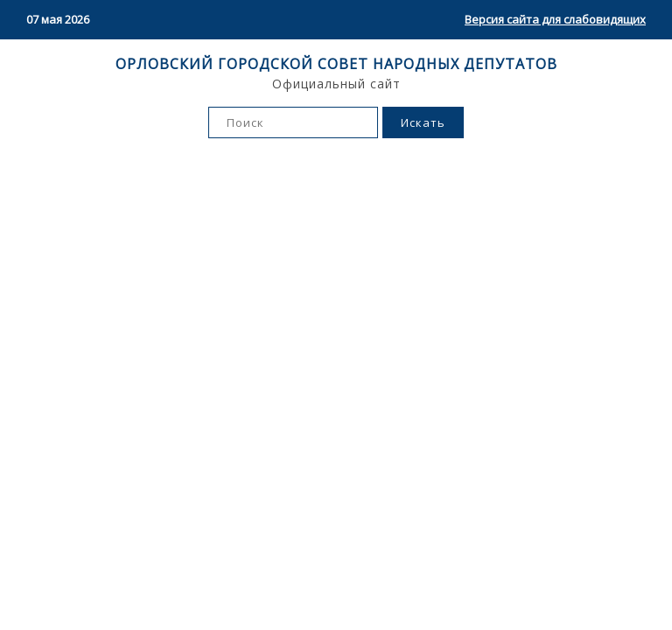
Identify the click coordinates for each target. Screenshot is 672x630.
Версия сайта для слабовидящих (555, 19)
